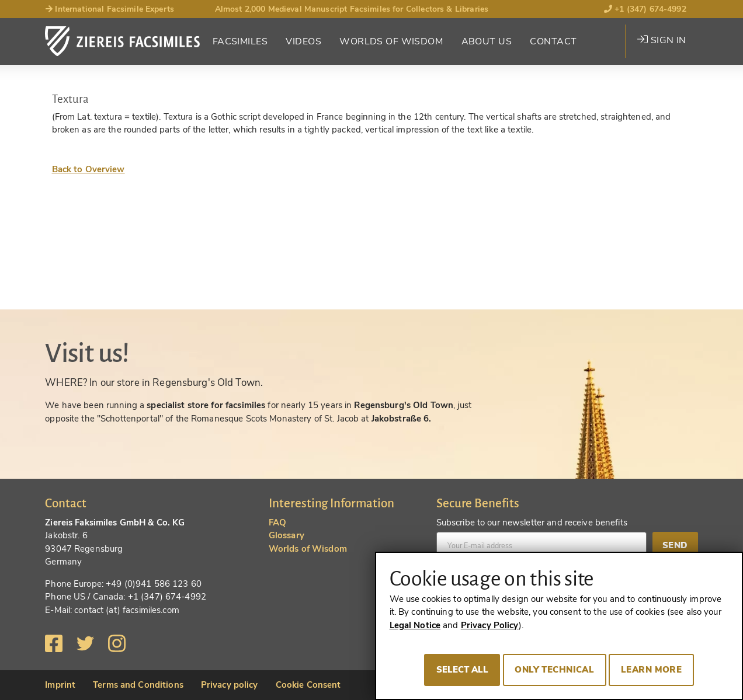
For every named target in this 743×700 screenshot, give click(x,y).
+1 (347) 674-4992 (645, 9)
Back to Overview (88, 169)
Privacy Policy (490, 625)
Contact (553, 41)
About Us (487, 41)
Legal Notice (415, 625)
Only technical (554, 670)
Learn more (651, 670)
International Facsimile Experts (110, 9)
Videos (303, 41)
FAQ (277, 523)
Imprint (60, 685)
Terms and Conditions (138, 685)
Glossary (287, 535)
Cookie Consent (308, 685)
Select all (462, 670)
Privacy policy (230, 685)
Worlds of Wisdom (391, 41)
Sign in (662, 40)
